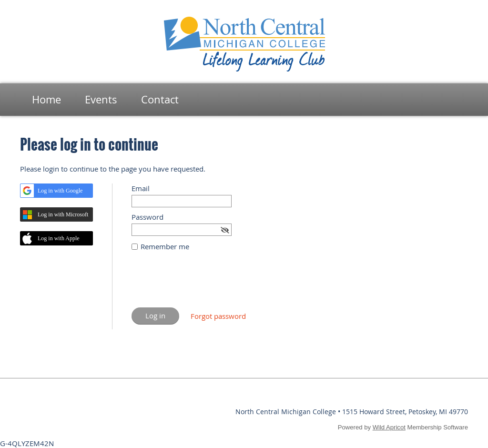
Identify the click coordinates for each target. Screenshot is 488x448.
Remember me (165, 246)
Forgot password (218, 316)
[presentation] (204, 284)
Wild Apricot (389, 427)
